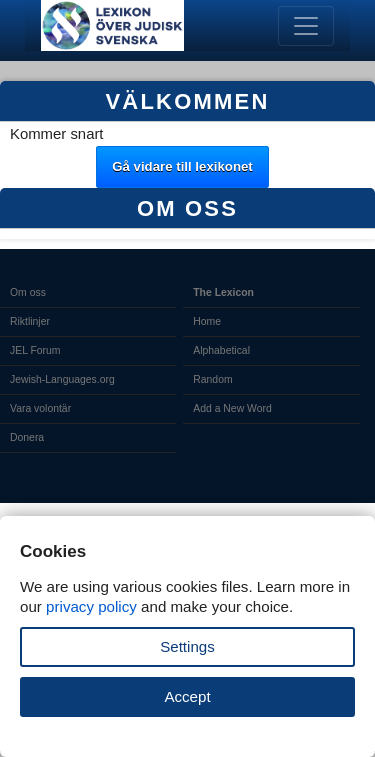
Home (207, 321)
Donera (27, 437)
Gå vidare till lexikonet (182, 166)
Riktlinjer (30, 321)
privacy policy (91, 606)
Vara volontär (40, 408)
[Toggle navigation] (306, 26)
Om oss (28, 292)
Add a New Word (232, 408)
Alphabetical (221, 350)
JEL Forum (35, 350)
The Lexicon (223, 292)
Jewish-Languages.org (62, 379)
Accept (187, 696)
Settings (187, 646)
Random (212, 379)
